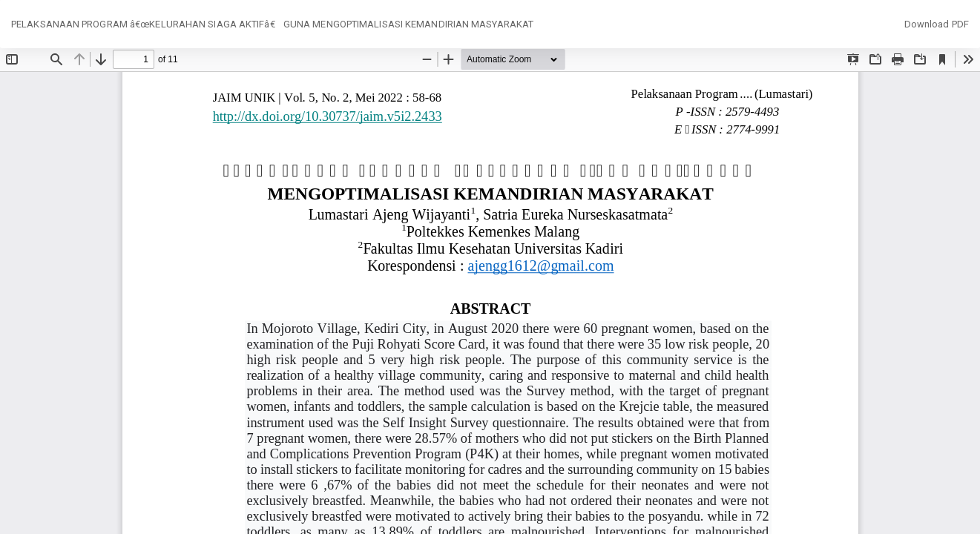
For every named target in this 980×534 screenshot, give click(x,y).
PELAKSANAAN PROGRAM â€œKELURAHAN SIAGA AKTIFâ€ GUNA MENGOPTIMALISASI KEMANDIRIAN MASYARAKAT (272, 24)
